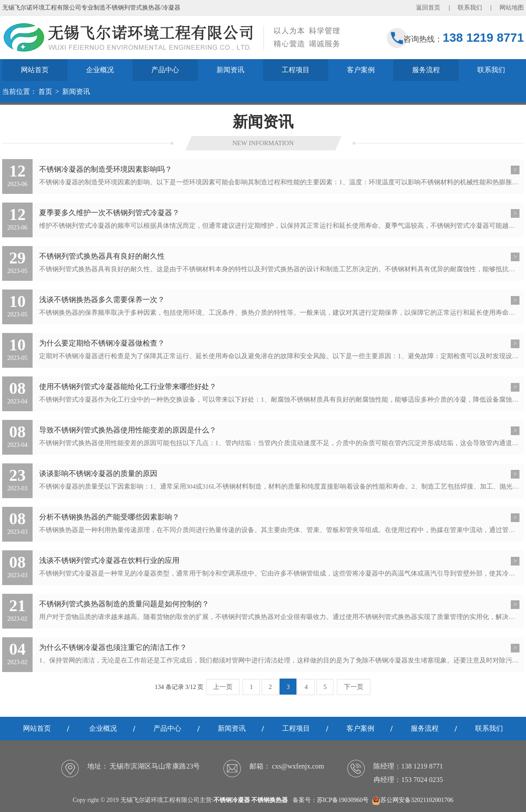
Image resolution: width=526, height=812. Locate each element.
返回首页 (428, 8)
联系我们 (470, 8)
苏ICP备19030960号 (343, 800)
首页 (45, 92)
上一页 (223, 687)
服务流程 (426, 70)
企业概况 (100, 70)
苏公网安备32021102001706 (412, 800)
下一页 (354, 687)
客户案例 (361, 70)
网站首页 (35, 70)
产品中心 (165, 70)
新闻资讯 (230, 70)
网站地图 (512, 8)
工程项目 (296, 70)
